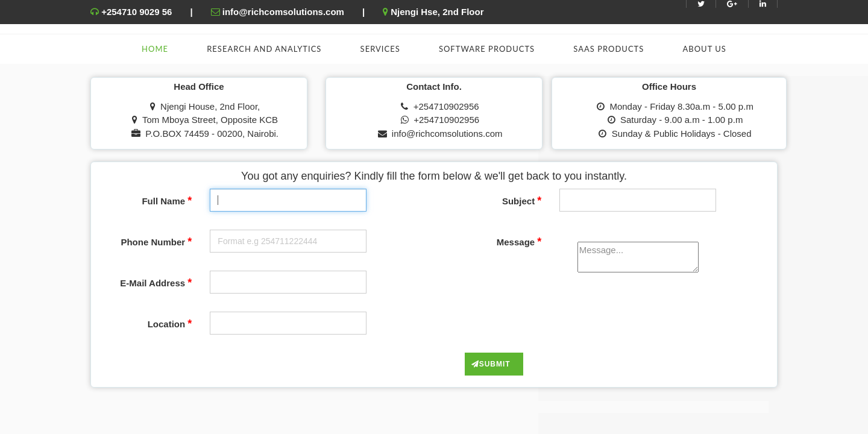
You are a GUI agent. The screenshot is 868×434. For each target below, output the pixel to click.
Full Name (167, 201)
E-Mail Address (156, 283)
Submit (491, 364)
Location (170, 324)
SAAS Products (609, 49)
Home (155, 49)
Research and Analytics (264, 49)
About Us (704, 49)
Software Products (487, 49)
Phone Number (156, 242)
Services (380, 49)
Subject (522, 201)
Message (519, 242)
